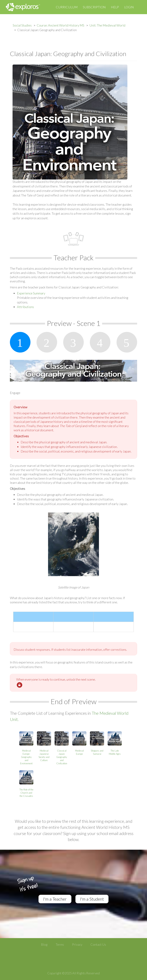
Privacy (77, 944)
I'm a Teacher (55, 899)
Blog (44, 944)
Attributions (25, 307)
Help (115, 7)
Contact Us (98, 944)
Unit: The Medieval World (107, 25)
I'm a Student (92, 899)
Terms (60, 944)
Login (129, 7)
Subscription (94, 7)
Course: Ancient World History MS (61, 25)
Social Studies (22, 25)
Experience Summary (31, 293)
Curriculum (67, 7)
